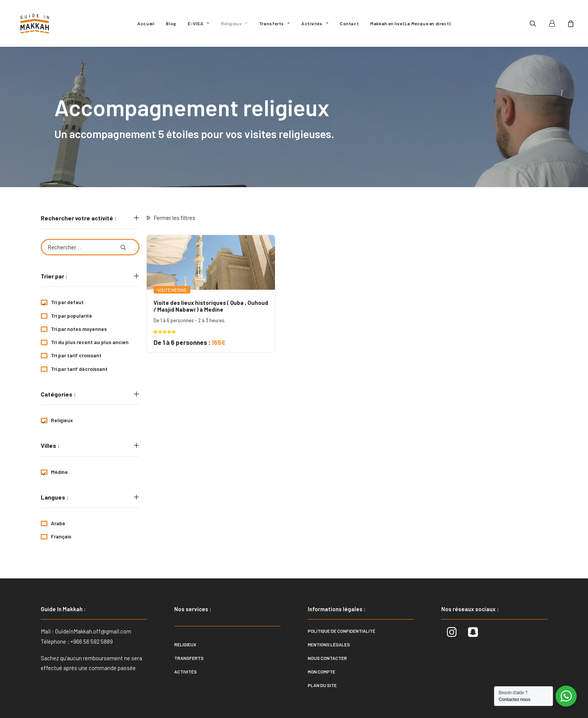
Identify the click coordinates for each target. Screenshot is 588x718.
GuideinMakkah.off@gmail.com (93, 631)
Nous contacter (327, 658)
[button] (538, 23)
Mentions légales (329, 644)
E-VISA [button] (199, 23)
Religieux (234, 23)
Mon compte (322, 672)
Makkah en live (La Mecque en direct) (411, 23)
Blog (171, 23)
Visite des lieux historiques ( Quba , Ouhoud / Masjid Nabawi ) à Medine (211, 306)
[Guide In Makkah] (35, 23)
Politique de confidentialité (342, 631)
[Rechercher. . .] (90, 247)
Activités (315, 23)
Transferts (274, 23)
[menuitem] (146, 23)
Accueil (146, 23)
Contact (349, 23)
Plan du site (322, 685)
